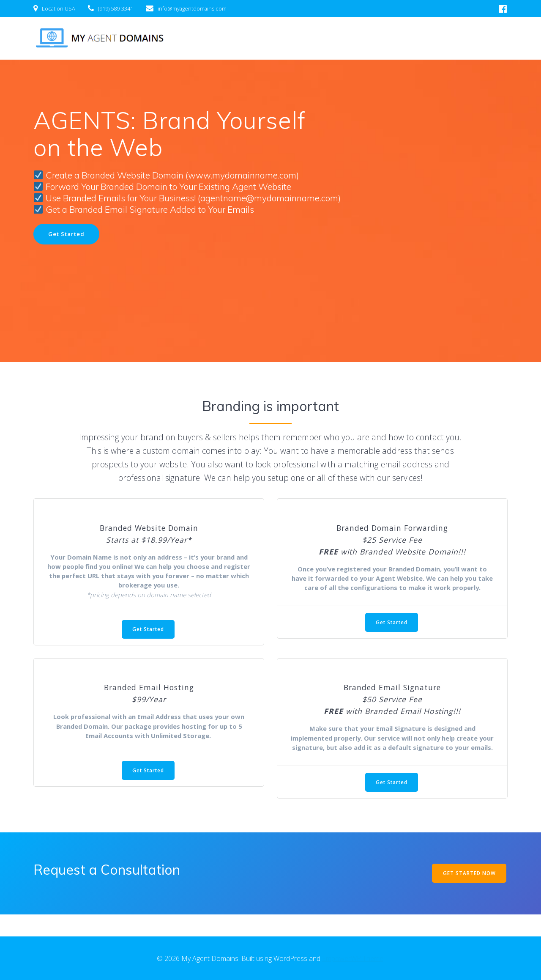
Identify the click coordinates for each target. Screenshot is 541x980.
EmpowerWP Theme (353, 958)
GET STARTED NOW (469, 895)
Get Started (67, 234)
